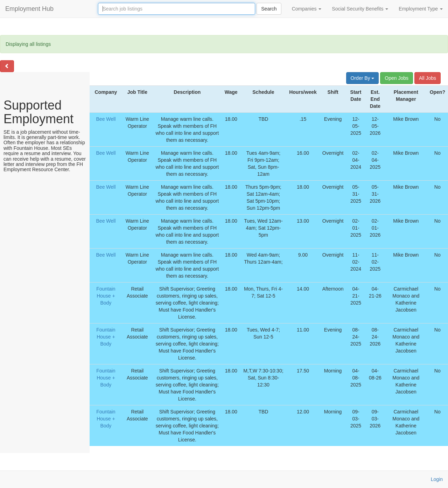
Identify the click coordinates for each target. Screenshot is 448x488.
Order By (363, 78)
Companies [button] (307, 9)
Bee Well (106, 119)
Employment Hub (29, 9)
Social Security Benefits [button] (360, 9)
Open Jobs (397, 78)
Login (437, 479)
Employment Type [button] (421, 9)
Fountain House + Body (106, 296)
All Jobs (428, 78)
